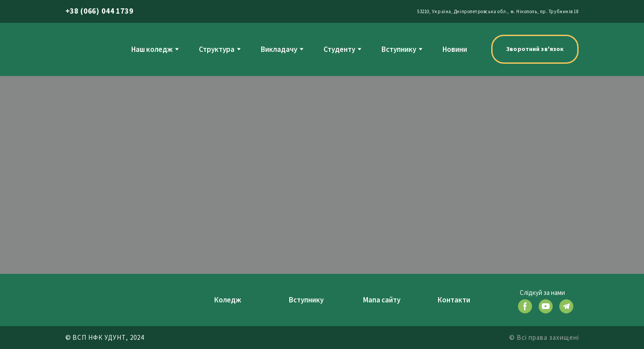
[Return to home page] (83, 49)
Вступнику (399, 49)
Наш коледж (152, 49)
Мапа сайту (382, 300)
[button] (535, 49)
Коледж (228, 300)
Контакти (454, 300)
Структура (217, 49)
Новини (455, 49)
